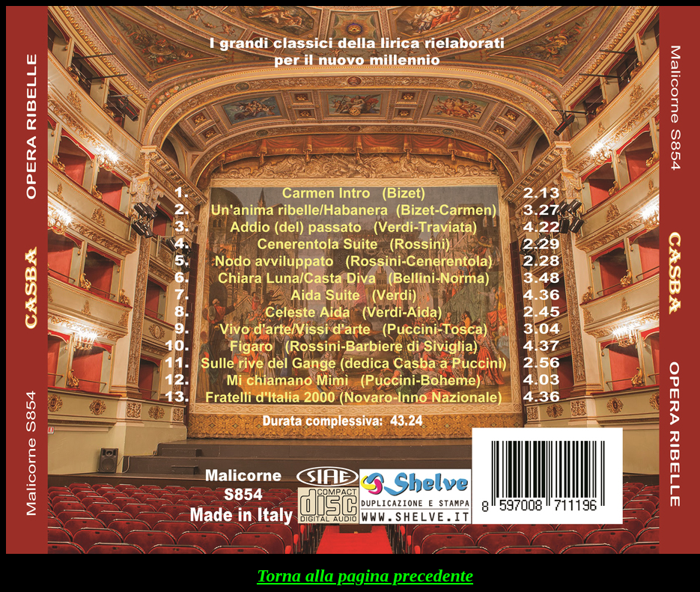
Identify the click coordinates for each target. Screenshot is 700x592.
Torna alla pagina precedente (365, 576)
